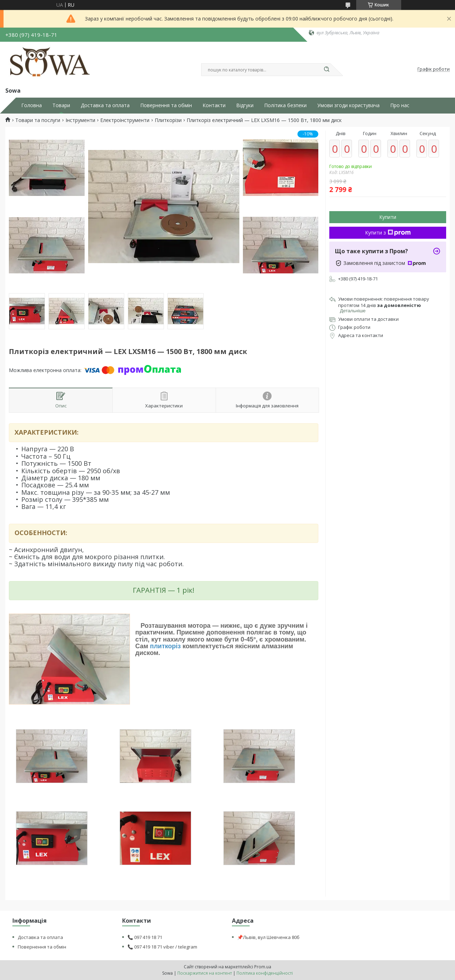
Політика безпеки (285, 105)
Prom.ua (263, 967)
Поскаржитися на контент (205, 973)
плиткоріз (166, 646)
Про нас (400, 105)
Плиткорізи (168, 120)
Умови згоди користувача (348, 105)
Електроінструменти (125, 120)
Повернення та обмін (166, 105)
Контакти (214, 105)
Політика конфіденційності (265, 973)
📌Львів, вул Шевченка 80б (268, 937)
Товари (61, 105)
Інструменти (80, 120)
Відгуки (245, 105)
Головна (32, 105)
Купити (388, 217)
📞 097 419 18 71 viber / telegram (162, 947)
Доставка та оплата (105, 105)
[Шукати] (327, 70)
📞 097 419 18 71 (145, 937)
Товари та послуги (38, 120)
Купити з (388, 233)
